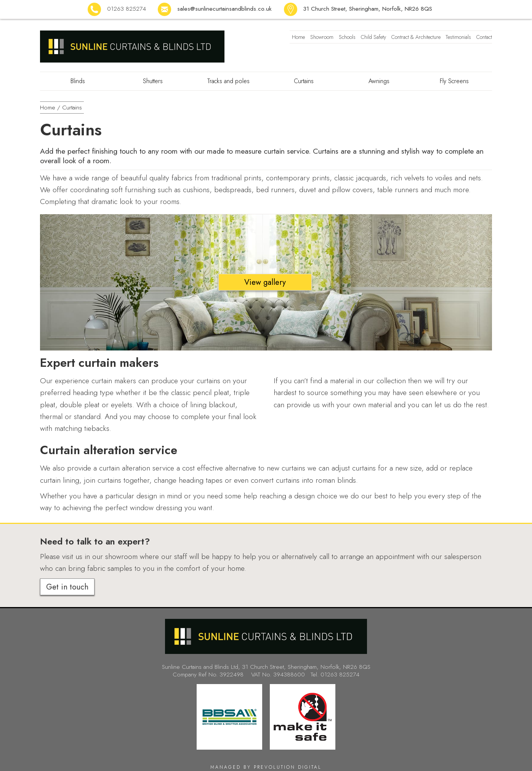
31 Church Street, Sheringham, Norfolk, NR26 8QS (368, 9)
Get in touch (67, 587)
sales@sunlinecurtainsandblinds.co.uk (224, 9)
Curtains (72, 107)
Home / (50, 107)
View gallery (265, 282)
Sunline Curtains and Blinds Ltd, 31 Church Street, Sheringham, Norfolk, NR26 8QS (266, 667)
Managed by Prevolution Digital (266, 767)
